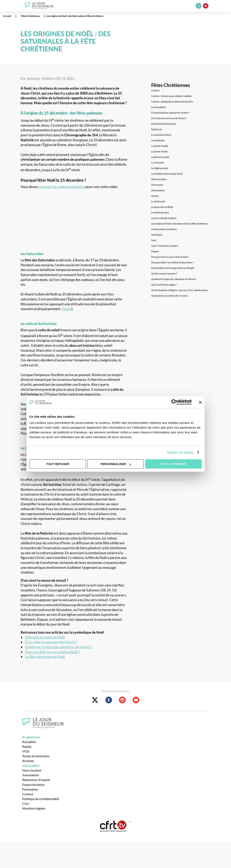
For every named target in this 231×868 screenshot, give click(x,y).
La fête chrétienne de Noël (45, 657)
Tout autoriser (173, 464)
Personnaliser (116, 464)
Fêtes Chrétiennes (171, 85)
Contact (28, 794)
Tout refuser (58, 464)
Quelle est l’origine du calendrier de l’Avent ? (58, 647)
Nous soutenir (32, 770)
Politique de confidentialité (41, 799)
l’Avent (66, 309)
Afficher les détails (180, 452)
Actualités (29, 742)
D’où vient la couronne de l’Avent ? (51, 642)
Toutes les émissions (36, 756)
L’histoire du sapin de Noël (45, 637)
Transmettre (31, 775)
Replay (27, 746)
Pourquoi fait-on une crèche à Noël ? (52, 652)
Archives (28, 761)
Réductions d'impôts (36, 780)
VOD (26, 751)
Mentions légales (34, 808)
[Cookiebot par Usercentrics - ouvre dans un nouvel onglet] (174, 402)
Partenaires (30, 789)
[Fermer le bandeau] (200, 402)
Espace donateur (34, 784)
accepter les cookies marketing (62, 187)
